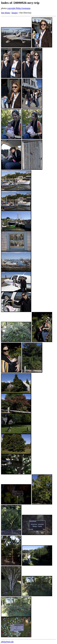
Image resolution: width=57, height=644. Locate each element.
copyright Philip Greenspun (19, 8)
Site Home (6, 13)
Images (15, 13)
